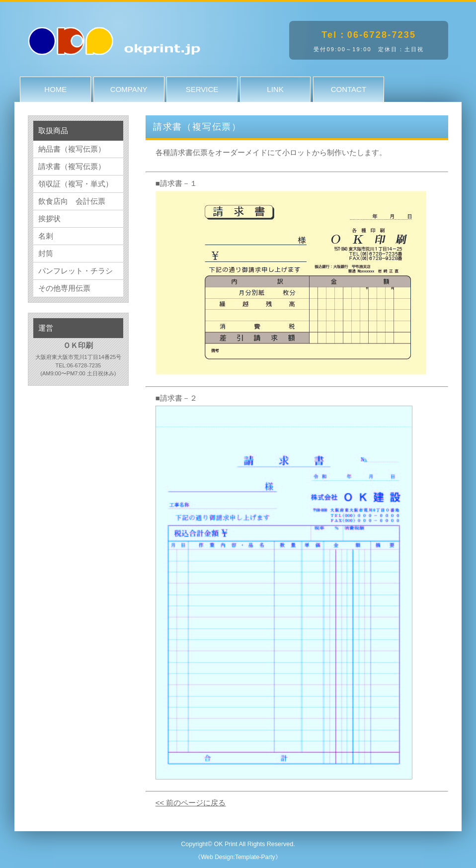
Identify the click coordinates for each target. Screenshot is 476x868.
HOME (55, 89)
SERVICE (202, 89)
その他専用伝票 (64, 288)
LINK (275, 89)
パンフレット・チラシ (76, 271)
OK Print (225, 844)
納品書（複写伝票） (72, 149)
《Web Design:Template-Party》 (238, 857)
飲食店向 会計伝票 (72, 201)
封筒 (46, 253)
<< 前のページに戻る (191, 803)
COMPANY (129, 89)
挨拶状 (49, 218)
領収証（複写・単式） (76, 184)
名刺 (46, 236)
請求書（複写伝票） (72, 166)
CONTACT (349, 89)
